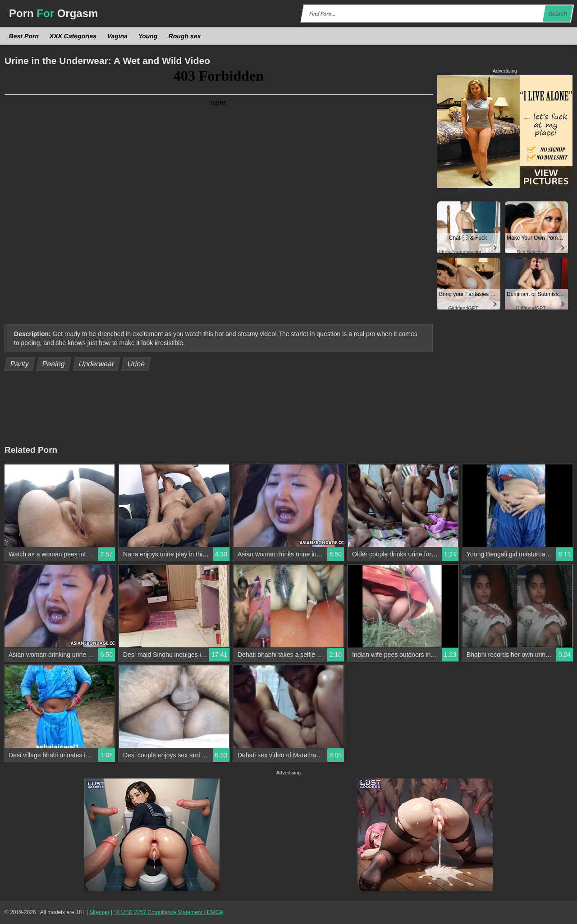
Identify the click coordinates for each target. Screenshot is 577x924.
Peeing (54, 364)
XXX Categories (73, 36)
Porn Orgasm (53, 13)
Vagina (118, 36)
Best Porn (24, 36)
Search (558, 14)
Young (148, 36)
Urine (136, 364)
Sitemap (99, 912)
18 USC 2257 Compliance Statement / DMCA (168, 912)
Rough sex (184, 36)
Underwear (96, 364)
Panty (20, 364)
